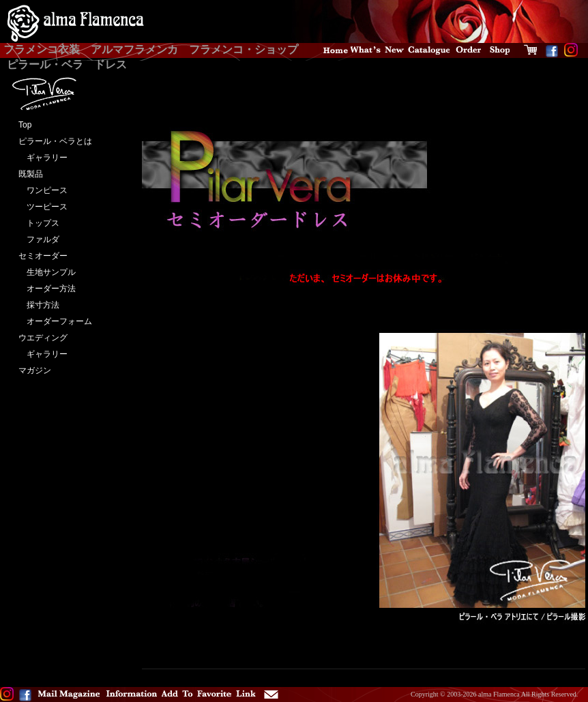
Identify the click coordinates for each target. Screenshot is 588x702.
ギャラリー (43, 158)
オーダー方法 (47, 289)
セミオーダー (43, 256)
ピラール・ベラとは (55, 141)
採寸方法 (39, 305)
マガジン (35, 370)
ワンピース (43, 190)
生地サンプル (47, 272)
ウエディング (43, 338)
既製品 (31, 174)
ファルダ (39, 239)
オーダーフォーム (55, 321)
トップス (39, 223)
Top (25, 125)
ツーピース (43, 207)
